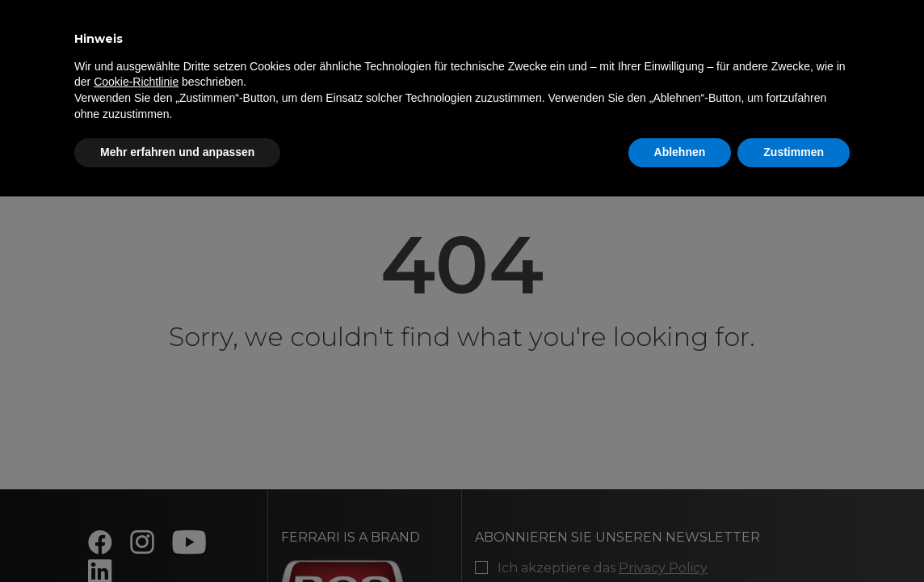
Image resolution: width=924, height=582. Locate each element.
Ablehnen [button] (680, 152)
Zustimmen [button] (794, 152)
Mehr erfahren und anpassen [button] (177, 152)
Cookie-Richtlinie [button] (136, 82)
